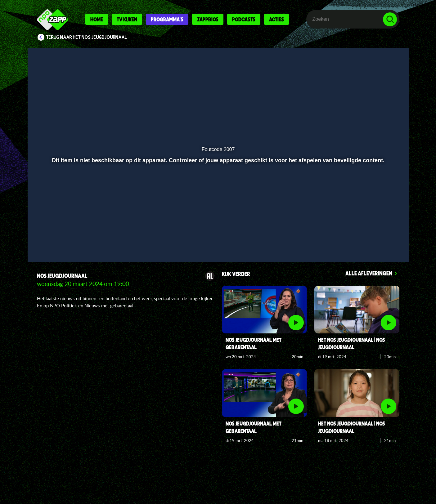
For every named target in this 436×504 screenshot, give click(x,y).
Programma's (167, 19)
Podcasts (244, 19)
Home (97, 19)
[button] (53, 241)
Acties (276, 19)
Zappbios (208, 19)
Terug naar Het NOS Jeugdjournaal (87, 37)
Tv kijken (127, 19)
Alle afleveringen (369, 273)
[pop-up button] (371, 241)
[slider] (217, 228)
